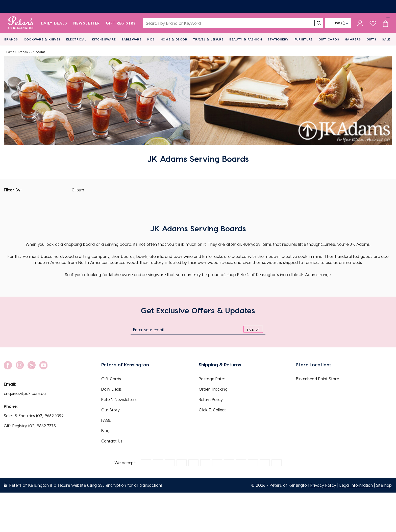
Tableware (131, 39)
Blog (105, 430)
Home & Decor (174, 39)
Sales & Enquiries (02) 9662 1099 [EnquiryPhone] (34, 416)
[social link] (8, 365)
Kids (151, 39)
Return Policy (211, 399)
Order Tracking (213, 389)
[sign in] (360, 23)
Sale (386, 39)
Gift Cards (329, 39)
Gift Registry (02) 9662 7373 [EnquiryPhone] (30, 426)
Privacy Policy (323, 485)
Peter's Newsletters (119, 399)
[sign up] (253, 329)
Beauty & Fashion (246, 39)
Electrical (76, 39)
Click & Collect (212, 410)
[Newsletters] (198, 6)
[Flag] (338, 23)
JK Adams (38, 52)
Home (10, 52)
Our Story (110, 410)
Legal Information (356, 485)
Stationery (278, 39)
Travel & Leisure (208, 39)
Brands (11, 39)
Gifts (371, 39)
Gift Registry (121, 23)
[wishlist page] (373, 23)
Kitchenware (104, 39)
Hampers (353, 39)
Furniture (304, 39)
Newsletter (86, 23)
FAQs (106, 420)
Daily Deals (54, 23)
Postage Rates (212, 379)
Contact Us (112, 441)
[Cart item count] (385, 23)
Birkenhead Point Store (317, 379)
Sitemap (384, 485)
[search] (319, 23)
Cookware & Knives (42, 39)
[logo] (21, 23)
